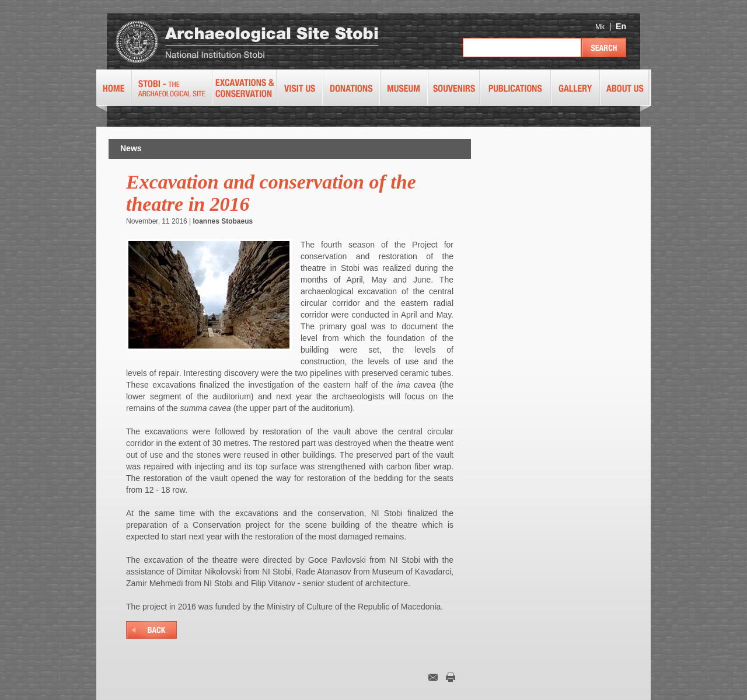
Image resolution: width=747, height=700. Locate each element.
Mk (600, 27)
